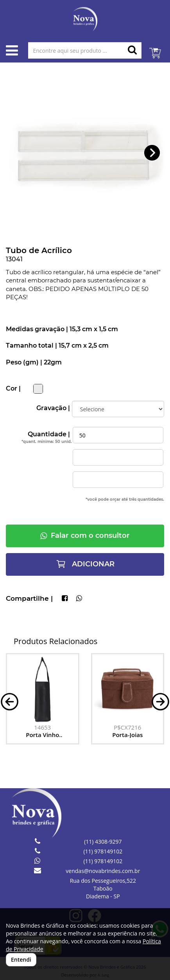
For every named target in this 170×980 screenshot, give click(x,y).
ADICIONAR (85, 564)
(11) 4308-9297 (103, 842)
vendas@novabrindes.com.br (103, 871)
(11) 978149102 (103, 851)
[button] (152, 153)
